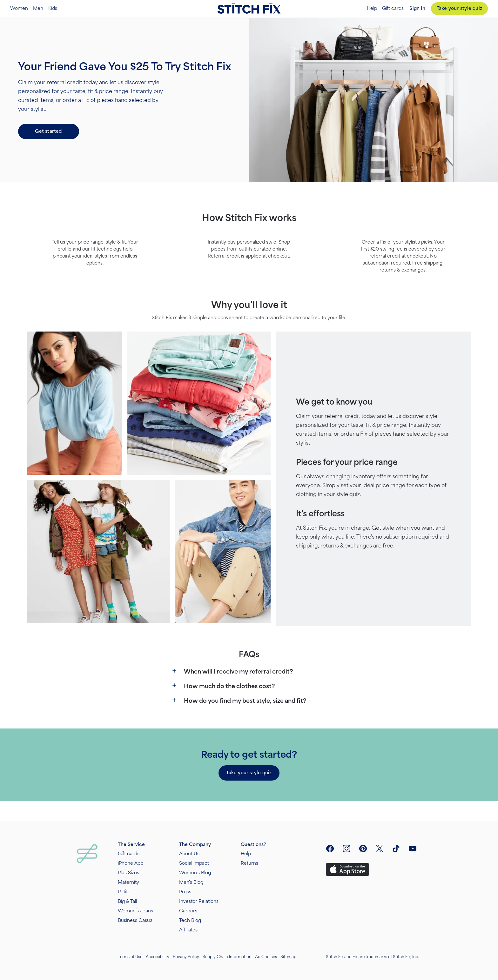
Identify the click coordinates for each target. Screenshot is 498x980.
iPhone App (131, 863)
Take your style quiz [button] (249, 773)
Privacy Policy (186, 957)
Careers (188, 911)
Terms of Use (130, 957)
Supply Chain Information (227, 957)
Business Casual (136, 920)
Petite (124, 892)
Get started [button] (48, 131)
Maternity (128, 882)
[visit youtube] (413, 849)
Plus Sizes (128, 873)
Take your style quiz (459, 8)
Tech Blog (190, 920)
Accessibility (158, 957)
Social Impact (194, 863)
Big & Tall (127, 901)
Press (185, 892)
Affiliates (188, 930)
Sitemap (288, 957)
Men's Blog (191, 882)
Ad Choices (266, 957)
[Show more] (174, 671)
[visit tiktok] (396, 849)
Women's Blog (195, 873)
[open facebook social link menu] (330, 849)
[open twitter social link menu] (380, 849)
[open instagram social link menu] (347, 849)
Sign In (417, 8)
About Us (189, 854)
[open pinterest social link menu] (363, 849)
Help (372, 9)
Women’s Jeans (135, 911)
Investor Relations (199, 901)
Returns (249, 863)
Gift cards (393, 9)
